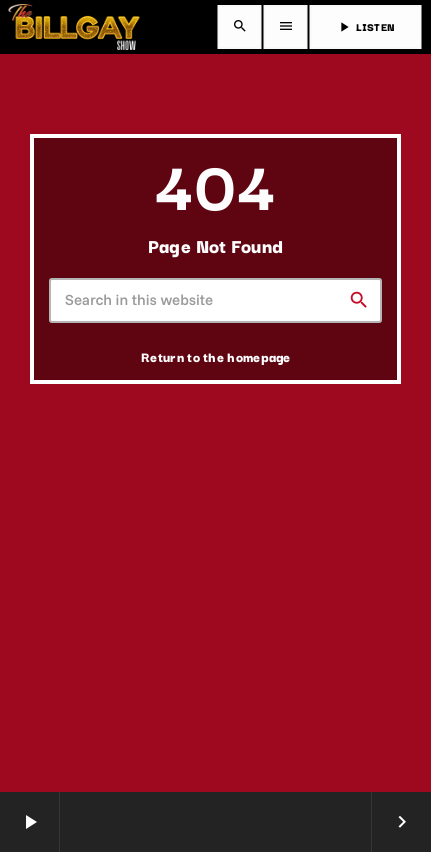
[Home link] (74, 27)
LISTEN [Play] (365, 26)
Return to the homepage (216, 356)
